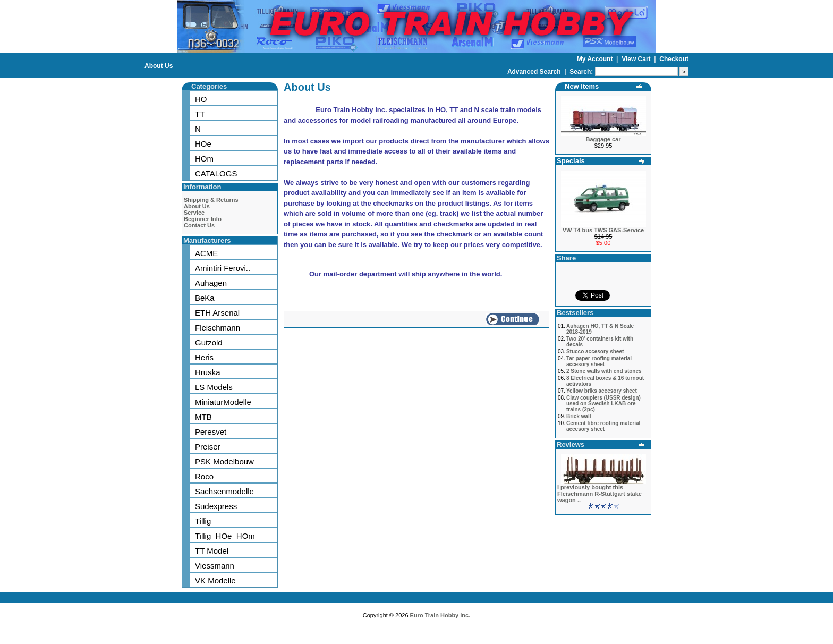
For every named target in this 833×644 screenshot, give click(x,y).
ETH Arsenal (217, 313)
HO (201, 99)
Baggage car (603, 139)
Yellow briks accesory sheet (602, 391)
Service (194, 213)
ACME (206, 253)
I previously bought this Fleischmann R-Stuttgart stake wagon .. (600, 494)
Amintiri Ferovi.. (223, 268)
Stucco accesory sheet (595, 351)
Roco (204, 476)
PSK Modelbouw (224, 461)
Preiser (208, 447)
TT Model (212, 551)
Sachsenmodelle (224, 491)
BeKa (205, 298)
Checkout (674, 59)
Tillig (203, 521)
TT (200, 114)
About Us (159, 66)
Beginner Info (203, 219)
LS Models (214, 387)
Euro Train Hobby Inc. (440, 615)
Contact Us (199, 225)
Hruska (208, 372)
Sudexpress (216, 506)
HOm (204, 159)
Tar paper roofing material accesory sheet (599, 361)
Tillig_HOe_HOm (225, 536)
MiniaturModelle (223, 402)
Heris (204, 357)
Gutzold (209, 342)
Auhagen (211, 283)
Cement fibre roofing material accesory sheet (603, 426)
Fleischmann (218, 328)
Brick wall (579, 416)
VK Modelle (215, 581)
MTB (203, 417)
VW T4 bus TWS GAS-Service (603, 230)
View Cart (637, 59)
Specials (571, 161)
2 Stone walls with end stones (604, 371)
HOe (203, 144)
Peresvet (211, 432)
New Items (582, 86)
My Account (596, 59)
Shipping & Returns (211, 200)
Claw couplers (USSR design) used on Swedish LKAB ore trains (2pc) (603, 404)
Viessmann (215, 566)
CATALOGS (216, 173)
